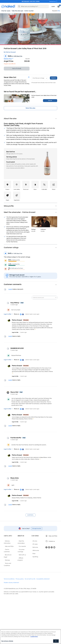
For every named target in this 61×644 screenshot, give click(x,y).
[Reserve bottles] (40, 78)
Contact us (53, 1)
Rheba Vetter (15, 481)
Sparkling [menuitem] (34, 560)
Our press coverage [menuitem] (23, 553)
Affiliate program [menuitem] (23, 559)
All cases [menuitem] (34, 548)
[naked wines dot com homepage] (8, 6)
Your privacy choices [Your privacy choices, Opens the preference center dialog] (7, 641)
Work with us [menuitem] (21, 556)
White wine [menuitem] (35, 554)
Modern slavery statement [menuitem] (11, 580)
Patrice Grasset (17, 321)
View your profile (5, 290)
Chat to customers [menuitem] (9, 551)
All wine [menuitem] (34, 545)
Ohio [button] (59, 11)
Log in (53, 6)
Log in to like (8, 315)
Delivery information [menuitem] (10, 545)
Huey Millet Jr (16, 303)
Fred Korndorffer (17, 440)
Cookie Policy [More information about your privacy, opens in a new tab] (34, 637)
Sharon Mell (15, 394)
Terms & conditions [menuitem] (9, 576)
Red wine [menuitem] (34, 551)
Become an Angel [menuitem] (9, 554)
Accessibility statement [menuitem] (43, 576)
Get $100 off (25, 1)
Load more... (30, 519)
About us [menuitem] (21, 539)
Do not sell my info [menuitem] (30, 576)
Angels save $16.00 (10, 64)
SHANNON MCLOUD (18, 349)
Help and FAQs (53, 540)
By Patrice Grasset (10, 52)
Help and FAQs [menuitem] (8, 548)
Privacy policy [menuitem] (20, 576)
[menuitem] (6, 11)
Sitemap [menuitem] (6, 557)
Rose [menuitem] (33, 557)
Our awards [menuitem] (21, 550)
